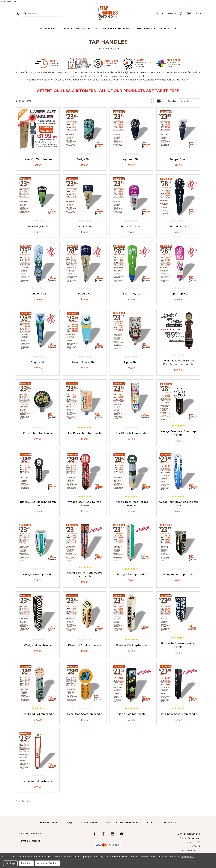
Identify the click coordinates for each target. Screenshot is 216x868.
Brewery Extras (77, 29)
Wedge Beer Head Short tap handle (178, 433)
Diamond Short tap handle (85, 645)
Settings (10, 863)
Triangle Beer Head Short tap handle (38, 504)
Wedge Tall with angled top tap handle (178, 504)
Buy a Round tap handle (38, 781)
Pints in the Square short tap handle (178, 645)
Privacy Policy (187, 857)
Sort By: (172, 101)
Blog (150, 823)
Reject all (26, 863)
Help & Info (146, 29)
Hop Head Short (131, 159)
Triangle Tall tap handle (131, 574)
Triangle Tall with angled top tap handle (85, 574)
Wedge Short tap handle (38, 574)
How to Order (49, 823)
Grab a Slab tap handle (131, 714)
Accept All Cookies (47, 863)
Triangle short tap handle (178, 574)
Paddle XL (85, 294)
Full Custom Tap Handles (112, 29)
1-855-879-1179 (192, 851)
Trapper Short (178, 159)
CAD (159, 13)
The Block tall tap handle (131, 433)
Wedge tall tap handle (38, 645)
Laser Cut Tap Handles (38, 159)
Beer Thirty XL (131, 294)
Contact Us (169, 29)
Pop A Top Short (131, 227)
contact (88, 80)
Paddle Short (85, 227)
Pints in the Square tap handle (178, 714)
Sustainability (90, 823)
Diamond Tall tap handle (131, 645)
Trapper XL (38, 362)
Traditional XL (38, 294)
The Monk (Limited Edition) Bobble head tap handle (178, 362)
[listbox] (189, 101)
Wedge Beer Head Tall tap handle (85, 504)
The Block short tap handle (85, 433)
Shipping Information (30, 833)
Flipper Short (131, 362)
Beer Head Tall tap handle (38, 714)
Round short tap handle (38, 433)
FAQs (69, 823)
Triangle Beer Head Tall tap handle (131, 504)
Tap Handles (48, 29)
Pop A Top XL (178, 294)
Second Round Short (85, 362)
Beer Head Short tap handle (85, 714)
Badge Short (85, 159)
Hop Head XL (178, 227)
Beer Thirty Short (38, 227)
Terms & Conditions (30, 841)
